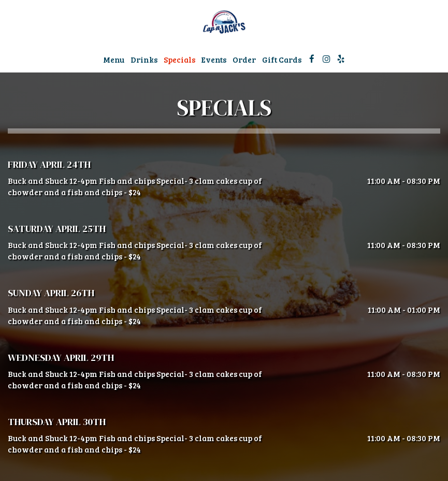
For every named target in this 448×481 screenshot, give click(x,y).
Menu (114, 60)
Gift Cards (282, 60)
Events (214, 60)
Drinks (144, 60)
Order (244, 60)
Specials (179, 60)
